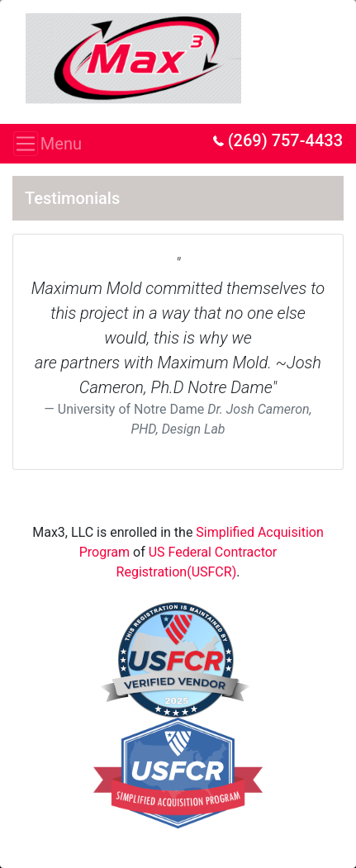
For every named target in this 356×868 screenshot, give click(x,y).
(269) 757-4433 (278, 140)
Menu (31, 144)
